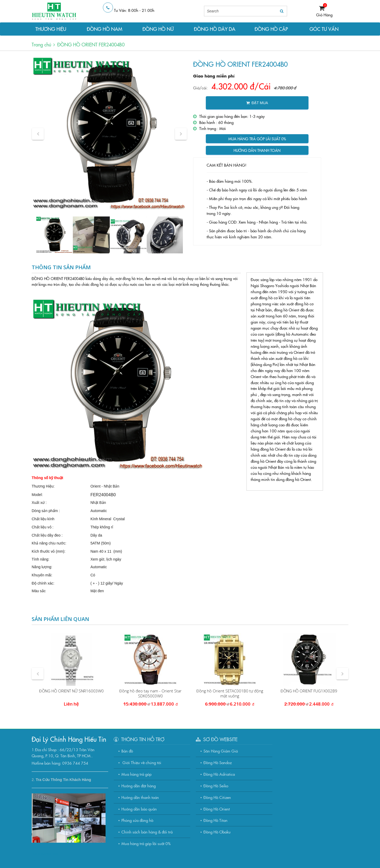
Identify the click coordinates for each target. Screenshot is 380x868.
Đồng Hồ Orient (217, 809)
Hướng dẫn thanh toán (257, 150)
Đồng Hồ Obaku (217, 832)
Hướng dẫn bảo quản (139, 809)
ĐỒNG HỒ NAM (104, 29)
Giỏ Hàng (324, 15)
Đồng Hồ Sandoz (218, 762)
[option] (109, 134)
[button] (38, 134)
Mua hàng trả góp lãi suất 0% (257, 139)
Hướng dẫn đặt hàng (139, 786)
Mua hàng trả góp (136, 774)
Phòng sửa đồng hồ (137, 820)
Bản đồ (127, 751)
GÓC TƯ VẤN (324, 29)
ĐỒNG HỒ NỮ (158, 29)
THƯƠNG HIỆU (51, 29)
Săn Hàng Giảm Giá (221, 751)
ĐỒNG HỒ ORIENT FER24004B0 (91, 44)
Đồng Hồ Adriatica (219, 774)
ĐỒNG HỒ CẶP (271, 29)
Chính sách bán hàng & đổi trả (147, 832)
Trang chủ (41, 44)
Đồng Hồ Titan (215, 820)
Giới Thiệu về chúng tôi (141, 762)
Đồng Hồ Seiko (216, 786)
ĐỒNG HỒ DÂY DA (215, 29)
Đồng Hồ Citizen (217, 797)
